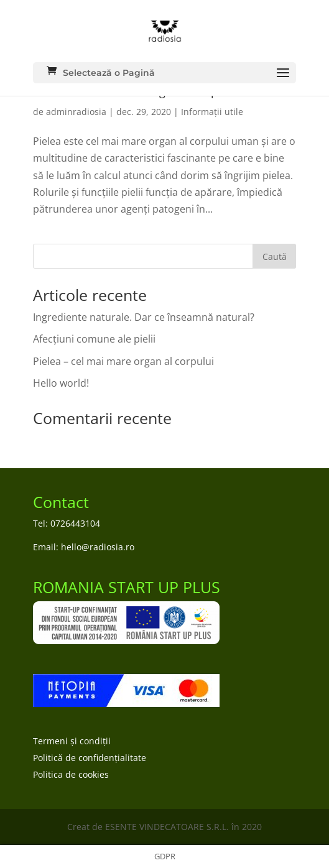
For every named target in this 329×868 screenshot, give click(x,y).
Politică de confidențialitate (90, 758)
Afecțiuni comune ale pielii (94, 339)
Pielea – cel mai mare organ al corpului (123, 361)
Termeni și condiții (72, 741)
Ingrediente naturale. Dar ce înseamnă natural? (144, 317)
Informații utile (212, 112)
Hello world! (61, 383)
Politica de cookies (71, 774)
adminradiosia (76, 112)
